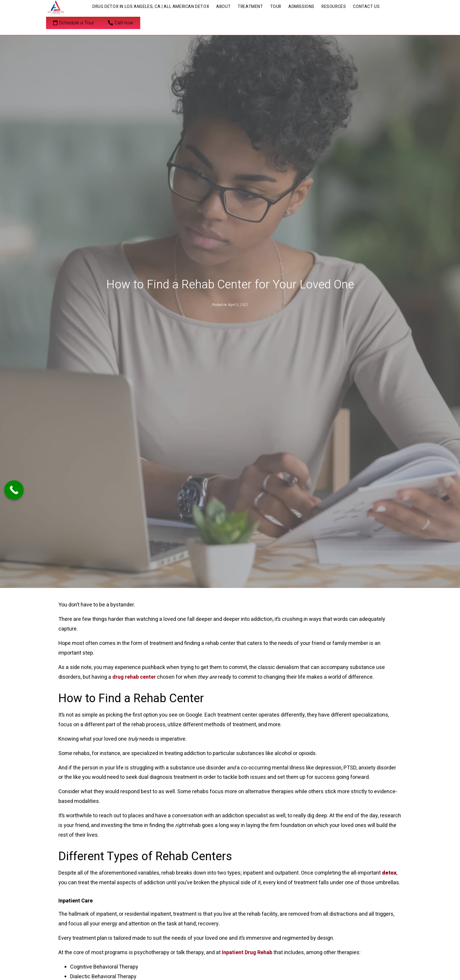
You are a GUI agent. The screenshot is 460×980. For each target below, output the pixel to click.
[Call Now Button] (14, 490)
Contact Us (366, 7)
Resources (334, 7)
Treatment (250, 7)
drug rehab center (134, 677)
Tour (276, 7)
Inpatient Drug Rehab (248, 953)
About (223, 7)
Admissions (301, 7)
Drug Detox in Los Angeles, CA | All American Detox (151, 7)
